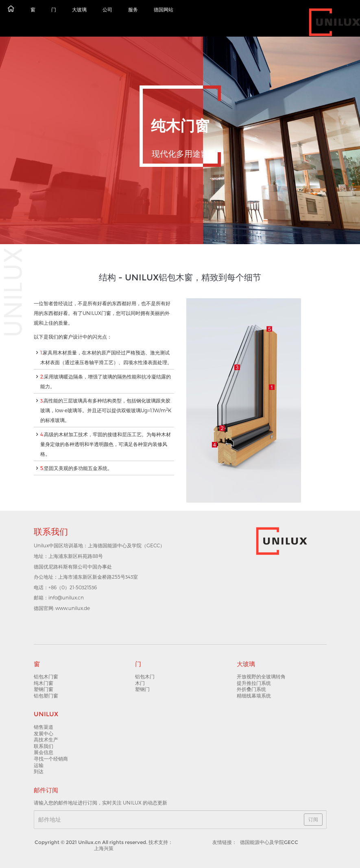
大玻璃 (79, 10)
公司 (107, 10)
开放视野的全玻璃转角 (261, 677)
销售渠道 (44, 727)
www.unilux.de (73, 608)
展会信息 (44, 752)
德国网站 (164, 10)
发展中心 (44, 734)
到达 (39, 771)
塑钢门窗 (44, 689)
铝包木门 (145, 677)
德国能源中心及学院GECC (269, 842)
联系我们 (44, 746)
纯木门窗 (44, 683)
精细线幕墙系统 (254, 696)
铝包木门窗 (46, 677)
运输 (39, 765)
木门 (140, 683)
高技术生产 (46, 740)
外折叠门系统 (251, 689)
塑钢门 (142, 689)
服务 (133, 10)
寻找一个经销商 (51, 759)
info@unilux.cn (66, 597)
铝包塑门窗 (46, 696)
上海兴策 (104, 848)
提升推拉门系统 (254, 683)
